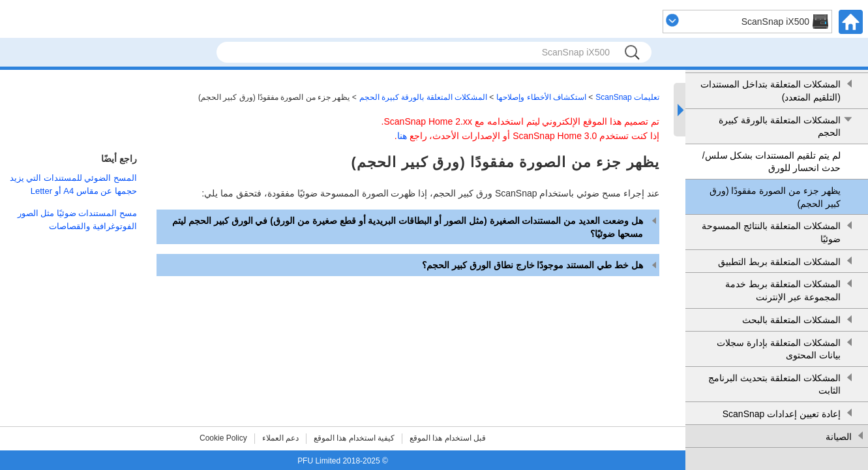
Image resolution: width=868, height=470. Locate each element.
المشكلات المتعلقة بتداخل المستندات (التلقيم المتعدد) (771, 91)
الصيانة (839, 437)
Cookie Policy (223, 438)
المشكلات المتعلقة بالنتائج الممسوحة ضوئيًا (771, 232)
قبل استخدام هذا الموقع (448, 438)
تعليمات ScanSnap (627, 97)
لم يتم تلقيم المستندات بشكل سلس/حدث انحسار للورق (771, 162)
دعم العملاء (280, 438)
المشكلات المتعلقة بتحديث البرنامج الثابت (774, 384)
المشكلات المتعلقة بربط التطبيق (779, 262)
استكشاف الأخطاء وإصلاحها (541, 97)
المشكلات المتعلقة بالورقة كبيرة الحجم (780, 127)
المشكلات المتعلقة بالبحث (791, 320)
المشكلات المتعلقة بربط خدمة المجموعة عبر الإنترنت (783, 290)
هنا (402, 136)
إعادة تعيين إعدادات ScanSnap (782, 414)
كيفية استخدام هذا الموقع (354, 438)
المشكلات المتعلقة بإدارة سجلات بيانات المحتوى (779, 349)
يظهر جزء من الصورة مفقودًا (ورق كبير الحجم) (775, 197)
